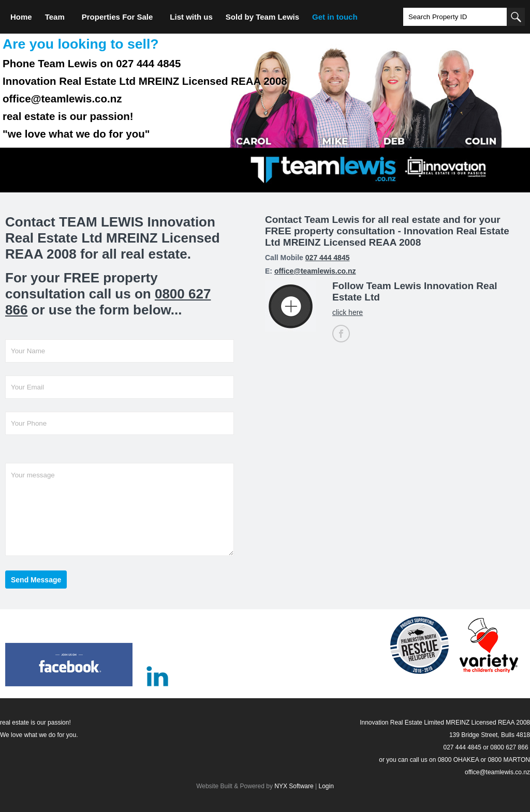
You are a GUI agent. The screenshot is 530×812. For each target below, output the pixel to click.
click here (348, 312)
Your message (120, 509)
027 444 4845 (328, 258)
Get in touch (335, 17)
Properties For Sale (117, 17)
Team (55, 17)
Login (326, 786)
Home (21, 17)
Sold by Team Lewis (262, 17)
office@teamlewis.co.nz (315, 271)
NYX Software (294, 786)
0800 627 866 (509, 747)
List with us (191, 17)
